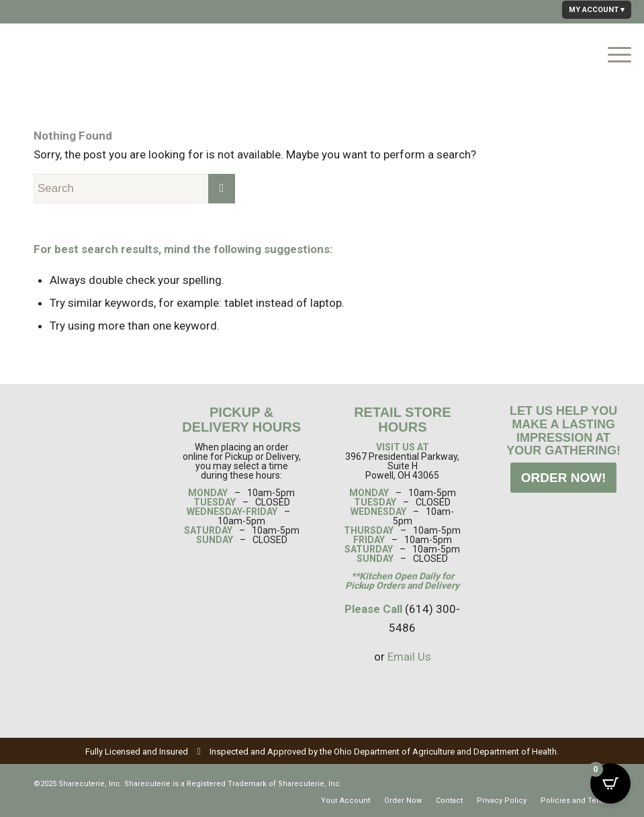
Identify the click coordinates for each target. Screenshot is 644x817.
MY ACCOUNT (594, 10)
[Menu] (613, 53)
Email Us (409, 657)
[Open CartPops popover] (610, 783)
